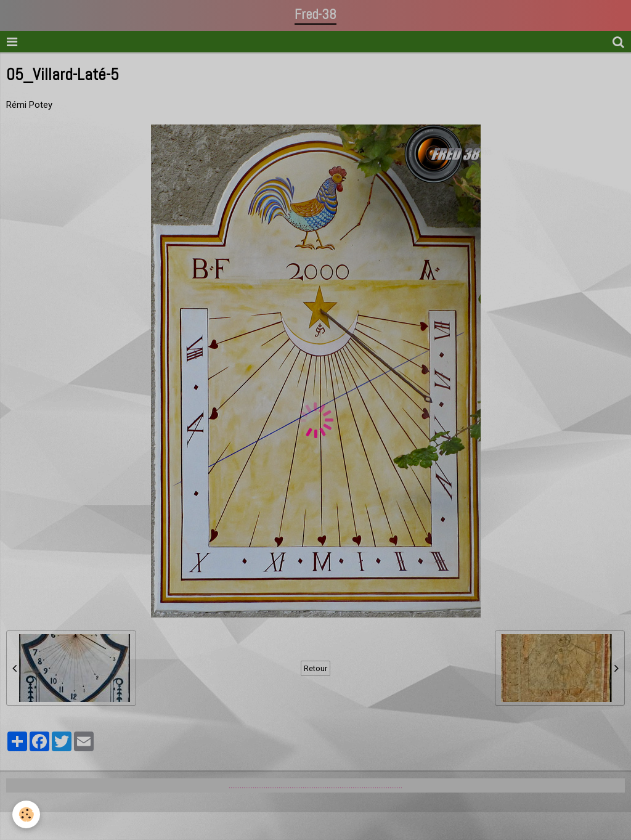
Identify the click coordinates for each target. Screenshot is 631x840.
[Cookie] (26, 814)
